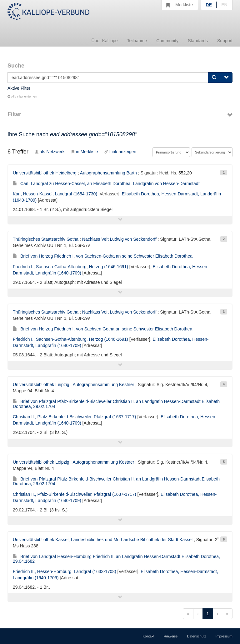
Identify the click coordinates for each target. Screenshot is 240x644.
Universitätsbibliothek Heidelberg (45, 173)
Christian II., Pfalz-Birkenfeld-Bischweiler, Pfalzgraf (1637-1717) (75, 417)
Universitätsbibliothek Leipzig (41, 385)
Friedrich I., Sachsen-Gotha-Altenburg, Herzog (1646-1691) (70, 267)
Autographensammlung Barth (108, 173)
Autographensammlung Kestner (103, 385)
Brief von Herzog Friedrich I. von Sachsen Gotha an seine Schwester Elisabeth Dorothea (102, 329)
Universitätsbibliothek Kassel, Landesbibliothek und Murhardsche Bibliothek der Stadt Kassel (103, 540)
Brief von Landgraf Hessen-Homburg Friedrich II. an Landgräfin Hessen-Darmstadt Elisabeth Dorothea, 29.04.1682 (116, 559)
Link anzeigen (120, 152)
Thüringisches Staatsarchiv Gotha (46, 239)
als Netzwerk (50, 152)
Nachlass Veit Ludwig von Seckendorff (119, 239)
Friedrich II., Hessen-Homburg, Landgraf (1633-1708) (65, 571)
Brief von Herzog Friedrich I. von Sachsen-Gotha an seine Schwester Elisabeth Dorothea (103, 256)
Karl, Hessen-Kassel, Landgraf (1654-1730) (55, 194)
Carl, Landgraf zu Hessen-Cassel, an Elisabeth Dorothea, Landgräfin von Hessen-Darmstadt (106, 184)
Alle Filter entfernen (22, 97)
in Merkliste (85, 152)
